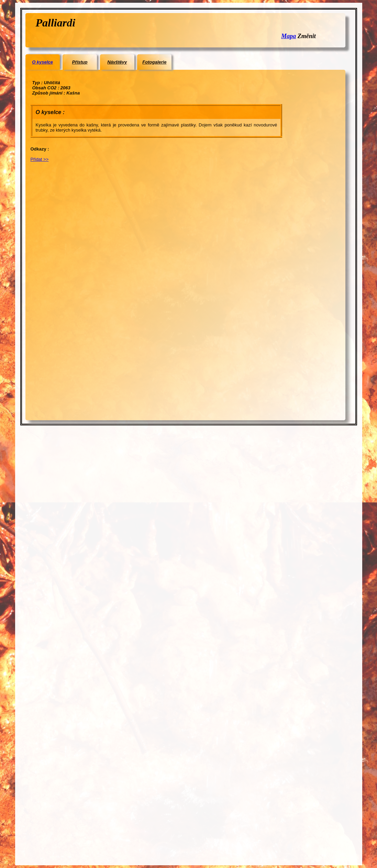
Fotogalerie (154, 62)
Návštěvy (117, 62)
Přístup (80, 62)
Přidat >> (40, 159)
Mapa (289, 36)
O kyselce (42, 62)
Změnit (307, 36)
